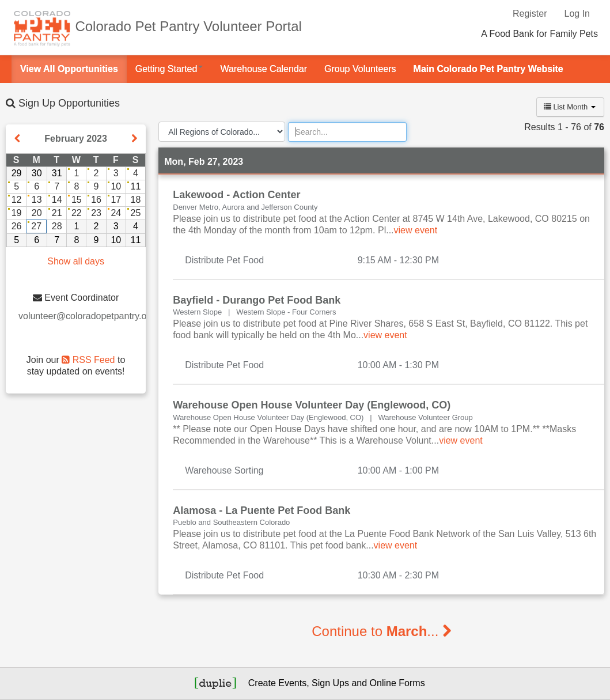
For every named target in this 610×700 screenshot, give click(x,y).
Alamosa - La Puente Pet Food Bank (262, 510)
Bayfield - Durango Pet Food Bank (257, 300)
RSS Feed (88, 360)
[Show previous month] (17, 139)
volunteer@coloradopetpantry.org (87, 316)
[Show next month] (134, 139)
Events (292, 683)
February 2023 (76, 139)
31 (57, 173)
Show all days (76, 261)
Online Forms (397, 683)
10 (116, 240)
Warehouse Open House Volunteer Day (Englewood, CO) (312, 405)
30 (37, 173)
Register (530, 14)
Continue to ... (381, 631)
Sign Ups (330, 683)
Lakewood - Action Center (236, 195)
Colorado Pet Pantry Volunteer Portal (188, 26)
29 (17, 173)
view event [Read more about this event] (416, 230)
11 (136, 240)
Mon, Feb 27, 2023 (204, 162)
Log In (577, 14)
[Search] (347, 132)
